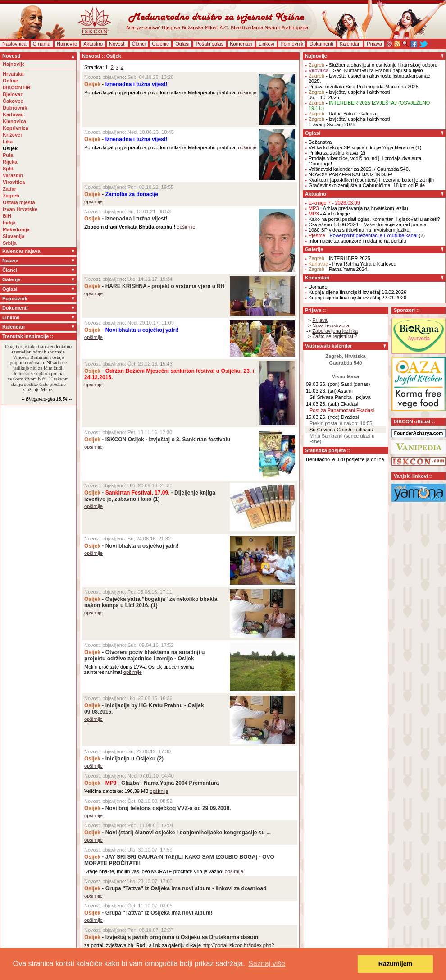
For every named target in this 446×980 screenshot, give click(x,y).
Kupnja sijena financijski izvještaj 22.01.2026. (358, 298)
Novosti (117, 44)
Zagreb (11, 196)
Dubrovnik (15, 108)
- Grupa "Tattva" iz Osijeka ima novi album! (148, 913)
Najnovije (67, 44)
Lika (8, 142)
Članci (139, 44)
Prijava (374, 44)
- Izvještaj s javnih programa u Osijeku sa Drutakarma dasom (171, 937)
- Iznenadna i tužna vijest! (126, 219)
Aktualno (93, 44)
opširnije (247, 92)
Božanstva (320, 142)
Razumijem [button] (396, 964)
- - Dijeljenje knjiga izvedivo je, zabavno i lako (150, 496)
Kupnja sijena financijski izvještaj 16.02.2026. (358, 292)
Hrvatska (13, 74)
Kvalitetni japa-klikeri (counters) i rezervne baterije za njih (371, 180)
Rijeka (10, 162)
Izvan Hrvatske (20, 209)
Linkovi (266, 44)
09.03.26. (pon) (323, 384)
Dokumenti (321, 44)
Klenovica (14, 121)
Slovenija (14, 236)
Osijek (10, 148)
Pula (8, 155)
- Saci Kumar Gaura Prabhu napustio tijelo (366, 70)
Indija (9, 223)
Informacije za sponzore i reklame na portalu (357, 241)
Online (10, 81)
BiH (7, 216)
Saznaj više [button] (267, 964)
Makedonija (16, 229)
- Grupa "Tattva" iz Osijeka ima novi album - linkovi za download (175, 888)
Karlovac (13, 114)
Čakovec (13, 101)
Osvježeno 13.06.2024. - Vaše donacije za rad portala (368, 224)
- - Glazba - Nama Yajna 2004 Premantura (152, 783)
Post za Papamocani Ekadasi (342, 410)
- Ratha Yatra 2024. (339, 269)
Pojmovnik (292, 44)
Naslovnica (14, 44)
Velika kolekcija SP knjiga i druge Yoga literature (361, 147)
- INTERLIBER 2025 (339, 258)
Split (8, 169)
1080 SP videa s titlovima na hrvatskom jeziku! (360, 230)
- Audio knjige (329, 214)
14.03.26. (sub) (323, 404)
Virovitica (14, 182)
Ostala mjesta (19, 202)
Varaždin (13, 175)
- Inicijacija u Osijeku (120, 759)
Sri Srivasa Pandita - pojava (340, 397)
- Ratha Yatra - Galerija (342, 114)
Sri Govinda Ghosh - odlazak (341, 430)
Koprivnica (16, 128)
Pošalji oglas (209, 44)
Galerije (160, 44)
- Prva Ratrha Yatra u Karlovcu (353, 264)
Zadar (9, 189)
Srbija (10, 243)
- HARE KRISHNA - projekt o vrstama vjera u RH (155, 286)
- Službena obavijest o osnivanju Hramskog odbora (373, 65)
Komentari (241, 44)
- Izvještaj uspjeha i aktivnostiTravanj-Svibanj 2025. (349, 122)
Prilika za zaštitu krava (333, 153)
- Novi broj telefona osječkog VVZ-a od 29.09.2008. (157, 808)
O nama (42, 44)
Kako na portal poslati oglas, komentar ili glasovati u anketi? (374, 219)
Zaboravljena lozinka (335, 331)
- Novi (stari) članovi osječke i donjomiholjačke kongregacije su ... (177, 833)
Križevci (12, 135)
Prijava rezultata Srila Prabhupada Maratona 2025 (364, 87)
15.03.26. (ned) (323, 417)
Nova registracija (331, 325)
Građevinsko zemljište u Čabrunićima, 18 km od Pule (367, 185)
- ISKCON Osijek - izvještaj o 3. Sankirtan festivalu (157, 440)
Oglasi (182, 44)
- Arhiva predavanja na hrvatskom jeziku (358, 208)
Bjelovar (12, 94)
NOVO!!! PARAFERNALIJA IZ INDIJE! (350, 174)
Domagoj (319, 287)
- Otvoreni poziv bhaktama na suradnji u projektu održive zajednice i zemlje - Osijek (144, 655)
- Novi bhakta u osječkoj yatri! (131, 546)
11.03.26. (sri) (321, 391)
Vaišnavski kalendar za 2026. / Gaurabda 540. (359, 169)
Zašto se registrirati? (335, 336)
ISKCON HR (17, 87)
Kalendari (350, 44)
